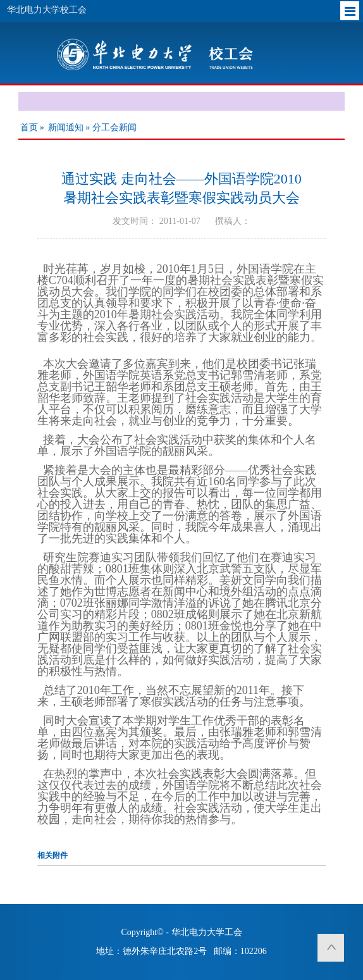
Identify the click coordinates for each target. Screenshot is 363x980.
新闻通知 (66, 127)
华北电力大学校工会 (47, 10)
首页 (29, 127)
